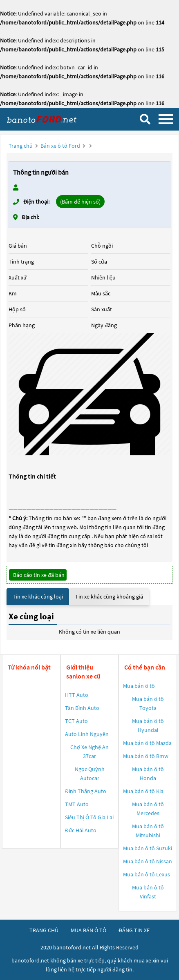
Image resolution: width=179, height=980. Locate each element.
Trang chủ (21, 146)
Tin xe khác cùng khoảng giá (109, 596)
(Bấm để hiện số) (80, 202)
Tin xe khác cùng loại (38, 596)
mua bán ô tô (88, 930)
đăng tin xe (134, 930)
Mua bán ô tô (139, 686)
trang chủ (44, 930)
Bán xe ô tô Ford (60, 146)
